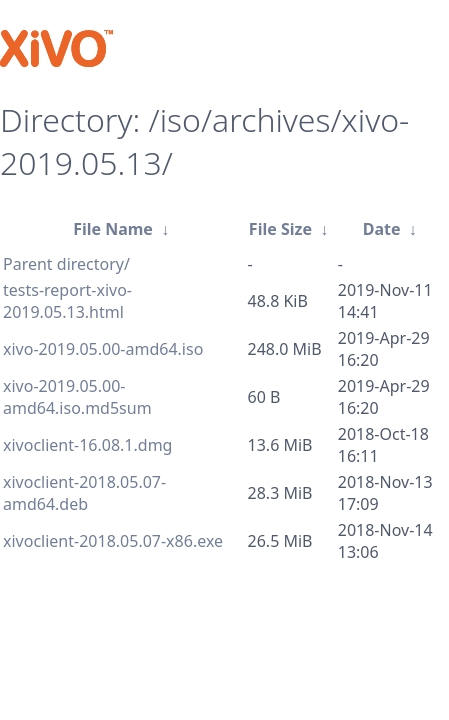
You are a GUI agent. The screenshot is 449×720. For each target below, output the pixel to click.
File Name (113, 229)
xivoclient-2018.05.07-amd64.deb (84, 493)
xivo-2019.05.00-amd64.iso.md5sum (77, 397)
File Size (280, 229)
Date (382, 229)
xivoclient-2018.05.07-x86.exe (113, 541)
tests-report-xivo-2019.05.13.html (67, 301)
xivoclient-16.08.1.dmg (87, 445)
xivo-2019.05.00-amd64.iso (103, 349)
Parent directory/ (66, 264)
